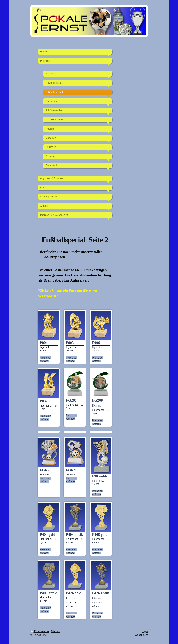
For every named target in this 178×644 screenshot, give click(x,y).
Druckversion (40, 631)
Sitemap (55, 631)
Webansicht (141, 635)
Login (145, 631)
